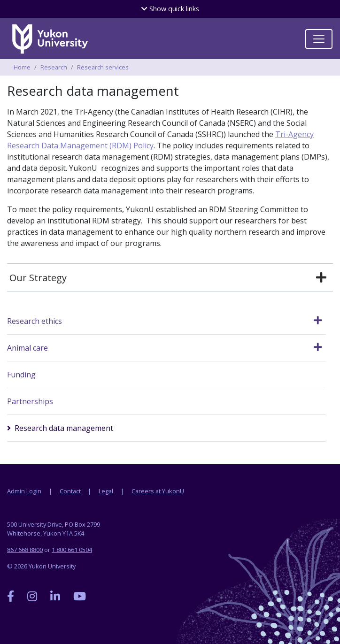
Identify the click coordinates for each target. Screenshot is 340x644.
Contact (70, 491)
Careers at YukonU (158, 491)
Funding (21, 375)
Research (54, 67)
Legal (106, 491)
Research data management (64, 428)
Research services (103, 67)
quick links (170, 9)
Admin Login (24, 491)
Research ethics (35, 321)
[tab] (170, 278)
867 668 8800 (25, 550)
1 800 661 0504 (72, 550)
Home (22, 67)
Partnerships (30, 401)
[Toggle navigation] (319, 39)
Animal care (27, 348)
